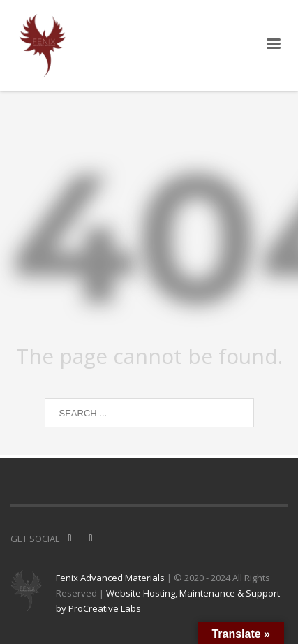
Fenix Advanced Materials (110, 578)
